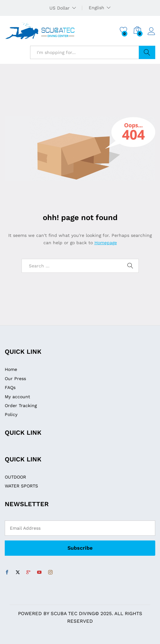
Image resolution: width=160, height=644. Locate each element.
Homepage (106, 243)
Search (147, 52)
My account (17, 397)
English (96, 8)
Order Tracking (21, 406)
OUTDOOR (15, 477)
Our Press (15, 379)
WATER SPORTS (21, 486)
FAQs (10, 387)
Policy (11, 414)
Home (11, 369)
